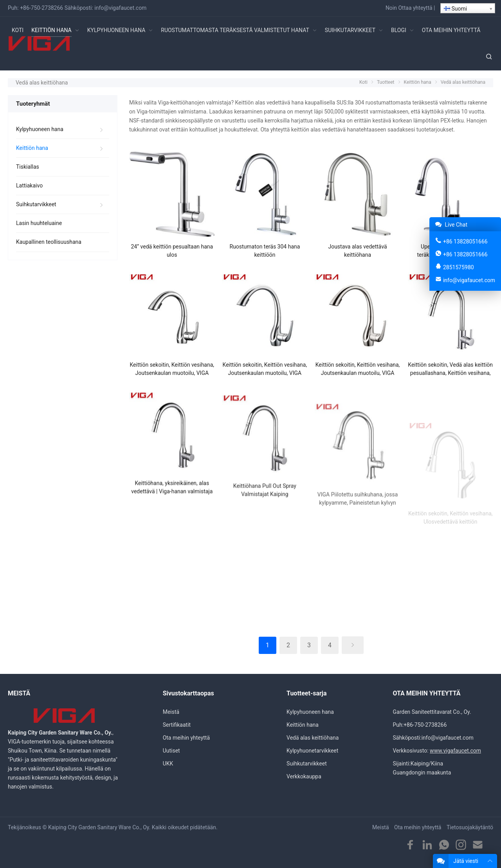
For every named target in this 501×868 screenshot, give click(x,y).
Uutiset (171, 751)
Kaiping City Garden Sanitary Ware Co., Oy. (99, 827)
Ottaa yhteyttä (415, 8)
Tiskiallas (28, 167)
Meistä (171, 712)
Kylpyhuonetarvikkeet (312, 751)
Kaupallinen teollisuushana (49, 242)
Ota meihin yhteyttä (186, 738)
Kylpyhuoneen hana (40, 129)
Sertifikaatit (177, 725)
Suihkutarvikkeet (36, 204)
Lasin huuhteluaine (39, 223)
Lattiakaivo (29, 185)
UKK (168, 764)
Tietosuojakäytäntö (470, 827)
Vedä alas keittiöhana (313, 738)
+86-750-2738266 (41, 8)
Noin (391, 8)
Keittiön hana (32, 148)
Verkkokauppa (304, 776)
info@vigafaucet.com (120, 8)
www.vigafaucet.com (455, 751)
